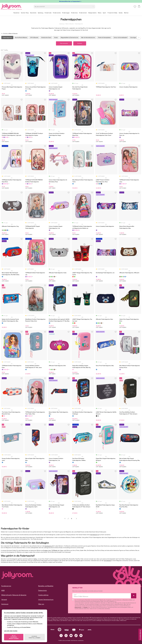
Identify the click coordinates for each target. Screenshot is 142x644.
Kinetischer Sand (46, 38)
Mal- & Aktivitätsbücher (88, 38)
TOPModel (54, 550)
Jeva (49, 550)
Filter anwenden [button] (64, 43)
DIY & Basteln (34, 38)
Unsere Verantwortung (46, 600)
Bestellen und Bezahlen (46, 586)
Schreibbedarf (108, 561)
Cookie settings (43, 595)
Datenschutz (42, 590)
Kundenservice (6, 586)
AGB (3, 590)
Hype (61, 550)
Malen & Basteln (69, 24)
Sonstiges (133, 38)
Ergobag (45, 550)
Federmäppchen (79, 24)
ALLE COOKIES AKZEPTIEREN (14, 637)
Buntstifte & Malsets (21, 38)
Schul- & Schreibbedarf (121, 38)
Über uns (41, 604)
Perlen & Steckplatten (104, 38)
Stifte (35, 559)
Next (139, 38)
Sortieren (80, 43)
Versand (4, 600)
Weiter (76, 519)
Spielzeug (62, 24)
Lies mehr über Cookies (11, 631)
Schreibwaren (94, 535)
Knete (56, 38)
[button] (135, 7)
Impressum (5, 604)
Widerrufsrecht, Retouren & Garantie (14, 595)
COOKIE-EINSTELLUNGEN (35, 637)
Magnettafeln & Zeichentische (69, 38)
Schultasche (48, 546)
